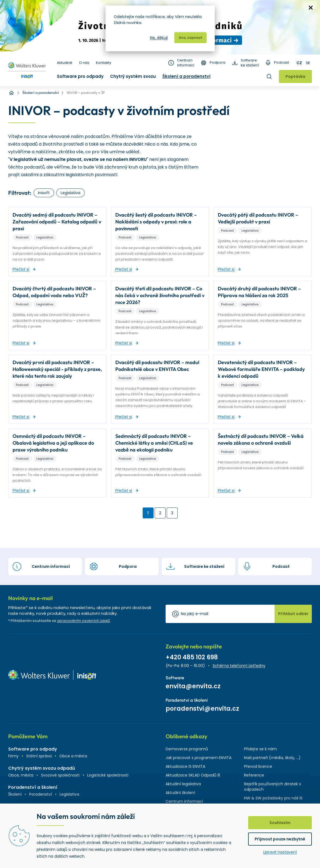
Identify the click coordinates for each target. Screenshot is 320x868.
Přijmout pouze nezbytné (280, 839)
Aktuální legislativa (183, 784)
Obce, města (21, 775)
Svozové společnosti (60, 775)
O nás (84, 63)
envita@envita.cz (193, 686)
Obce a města (73, 756)
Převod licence (258, 766)
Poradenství (41, 794)
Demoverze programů (187, 749)
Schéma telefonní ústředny (239, 666)
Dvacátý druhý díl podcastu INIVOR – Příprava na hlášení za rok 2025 (259, 292)
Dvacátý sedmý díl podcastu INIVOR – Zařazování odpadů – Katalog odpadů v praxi (57, 222)
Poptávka (295, 76)
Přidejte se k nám (260, 749)
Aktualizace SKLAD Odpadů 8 (193, 775)
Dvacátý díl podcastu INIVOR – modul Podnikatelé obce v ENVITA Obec (157, 366)
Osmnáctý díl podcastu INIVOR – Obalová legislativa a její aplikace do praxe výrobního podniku (53, 443)
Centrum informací (186, 63)
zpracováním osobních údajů (83, 621)
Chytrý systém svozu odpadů (42, 768)
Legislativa (71, 193)
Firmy (13, 756)
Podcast (281, 63)
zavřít (311, 8)
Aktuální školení (180, 793)
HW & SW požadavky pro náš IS (273, 798)
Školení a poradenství (186, 76)
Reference (254, 775)
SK (308, 63)
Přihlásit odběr (293, 614)
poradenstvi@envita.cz (202, 709)
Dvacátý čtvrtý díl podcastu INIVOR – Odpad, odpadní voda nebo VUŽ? (54, 292)
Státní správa (39, 756)
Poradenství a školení (33, 787)
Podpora (218, 63)
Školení (15, 794)
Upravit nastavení (280, 852)
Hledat (269, 76)
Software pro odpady (80, 76)
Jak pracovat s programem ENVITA (199, 758)
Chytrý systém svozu (133, 76)
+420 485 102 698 (192, 657)
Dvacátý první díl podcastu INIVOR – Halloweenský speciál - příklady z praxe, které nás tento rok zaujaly (57, 369)
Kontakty (104, 63)
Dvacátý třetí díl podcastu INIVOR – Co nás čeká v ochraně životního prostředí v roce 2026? (160, 295)
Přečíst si (21, 269)
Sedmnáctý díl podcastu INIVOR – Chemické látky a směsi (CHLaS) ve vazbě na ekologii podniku (154, 443)
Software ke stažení (250, 63)
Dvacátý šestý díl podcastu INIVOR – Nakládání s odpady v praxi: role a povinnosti (156, 222)
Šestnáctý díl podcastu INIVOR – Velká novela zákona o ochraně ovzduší (261, 439)
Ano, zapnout (190, 38)
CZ (299, 63)
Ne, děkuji (159, 38)
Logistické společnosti (108, 775)
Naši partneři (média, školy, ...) (272, 758)
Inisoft (44, 193)
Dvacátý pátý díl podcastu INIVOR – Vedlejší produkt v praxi (258, 218)
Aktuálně (65, 63)
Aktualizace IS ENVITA (185, 766)
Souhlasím (280, 823)
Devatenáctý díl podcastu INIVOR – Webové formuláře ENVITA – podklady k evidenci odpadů (261, 369)
